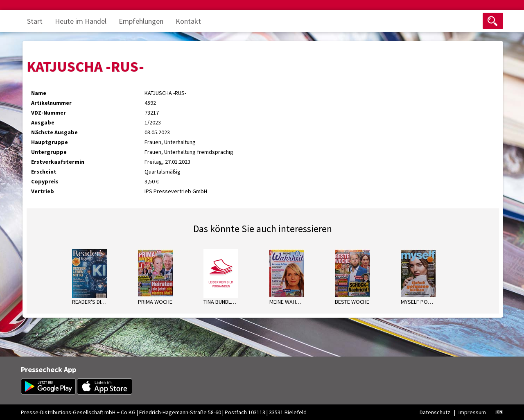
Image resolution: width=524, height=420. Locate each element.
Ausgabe (43, 122)
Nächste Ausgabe (54, 132)
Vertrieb (43, 191)
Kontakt (188, 21)
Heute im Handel (81, 21)
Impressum (472, 412)
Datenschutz (435, 412)
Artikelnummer (51, 103)
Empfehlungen (141, 21)
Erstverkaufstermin (58, 162)
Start (35, 21)
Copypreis (45, 181)
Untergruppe (49, 152)
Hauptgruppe (50, 142)
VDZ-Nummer (49, 113)
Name (39, 93)
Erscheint (44, 172)
